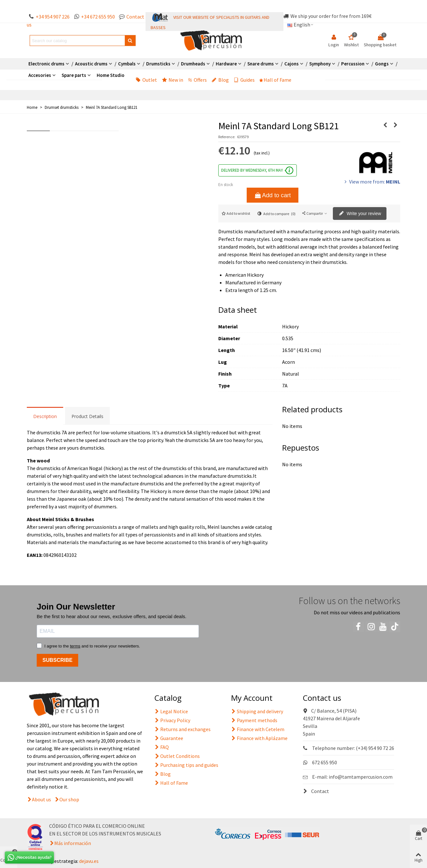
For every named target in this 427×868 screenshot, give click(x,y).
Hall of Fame (275, 80)
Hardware (226, 64)
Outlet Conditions (177, 756)
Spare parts (74, 75)
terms (75, 646)
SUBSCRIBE (57, 660)
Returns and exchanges (183, 729)
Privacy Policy (172, 720)
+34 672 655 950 (98, 17)
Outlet (146, 80)
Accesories (40, 75)
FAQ (162, 747)
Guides (244, 80)
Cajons (292, 64)
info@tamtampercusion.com (361, 777)
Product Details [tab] (87, 416)
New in (172, 80)
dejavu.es (89, 861)
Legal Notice (171, 711)
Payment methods (254, 720)
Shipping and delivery (257, 711)
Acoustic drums (91, 64)
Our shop (69, 799)
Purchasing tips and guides (186, 765)
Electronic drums (46, 64)
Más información (73, 843)
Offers (197, 80)
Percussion (353, 64)
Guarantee (169, 738)
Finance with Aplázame (259, 738)
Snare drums (261, 64)
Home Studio (111, 75)
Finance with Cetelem (258, 729)
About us (41, 799)
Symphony (320, 64)
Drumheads (193, 64)
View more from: (372, 182)
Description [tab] (45, 416)
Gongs (382, 64)
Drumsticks (158, 64)
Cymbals (127, 64)
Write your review (360, 214)
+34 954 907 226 (53, 17)
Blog (220, 80)
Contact (316, 791)
